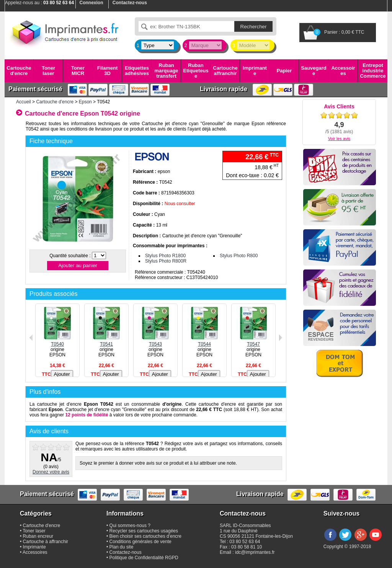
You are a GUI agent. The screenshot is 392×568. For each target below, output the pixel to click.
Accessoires (343, 71)
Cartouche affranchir (225, 71)
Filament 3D (107, 71)
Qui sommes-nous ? (130, 526)
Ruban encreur (38, 536)
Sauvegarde (314, 71)
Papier (284, 71)
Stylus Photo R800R (166, 261)
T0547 (253, 341)
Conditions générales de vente (140, 542)
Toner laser (48, 71)
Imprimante (255, 71)
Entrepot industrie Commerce (373, 71)
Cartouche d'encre (19, 71)
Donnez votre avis (51, 472)
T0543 (155, 341)
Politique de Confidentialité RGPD (144, 558)
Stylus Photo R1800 (165, 256)
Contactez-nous (126, 552)
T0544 (204, 341)
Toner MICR (78, 71)
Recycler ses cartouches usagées (144, 531)
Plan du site (122, 547)
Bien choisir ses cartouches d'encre (145, 536)
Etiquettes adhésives (137, 71)
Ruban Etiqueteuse (196, 71)
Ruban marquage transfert (166, 71)
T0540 (57, 341)
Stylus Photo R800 (239, 256)
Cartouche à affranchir (46, 542)
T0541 (106, 341)
